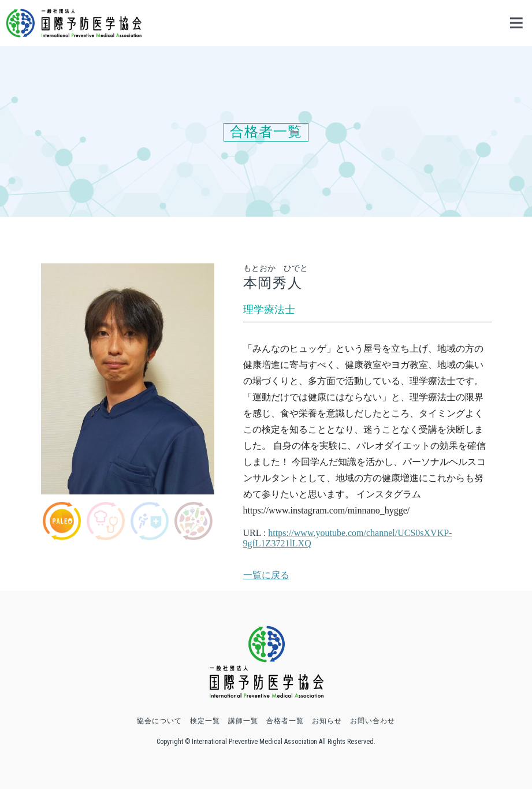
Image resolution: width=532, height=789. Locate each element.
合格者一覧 (285, 721)
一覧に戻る (266, 575)
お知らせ (327, 721)
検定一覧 (205, 721)
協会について (159, 721)
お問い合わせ (373, 721)
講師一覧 (243, 721)
